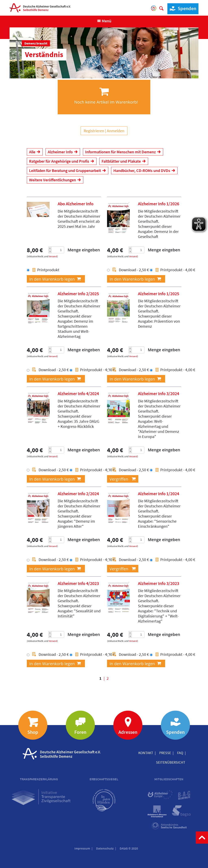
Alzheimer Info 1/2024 (159, 494)
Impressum (82, 848)
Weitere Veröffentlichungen (53, 180)
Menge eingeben (84, 250)
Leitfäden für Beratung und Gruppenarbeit (65, 170)
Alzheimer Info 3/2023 (159, 583)
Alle (32, 152)
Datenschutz (105, 848)
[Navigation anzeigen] (104, 21)
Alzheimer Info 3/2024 (159, 393)
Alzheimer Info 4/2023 (78, 583)
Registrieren (94, 131)
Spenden (182, 9)
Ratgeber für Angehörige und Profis (59, 161)
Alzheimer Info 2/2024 (78, 494)
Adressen (128, 732)
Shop (33, 732)
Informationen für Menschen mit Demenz (120, 152)
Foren (80, 732)
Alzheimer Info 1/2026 (159, 204)
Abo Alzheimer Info (76, 204)
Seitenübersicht (171, 762)
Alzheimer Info (60, 152)
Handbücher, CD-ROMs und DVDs (142, 170)
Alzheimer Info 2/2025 (78, 294)
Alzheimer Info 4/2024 (78, 393)
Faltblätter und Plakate (121, 161)
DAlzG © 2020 (129, 848)
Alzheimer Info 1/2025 (159, 294)
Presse (165, 753)
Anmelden (116, 131)
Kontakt (146, 753)
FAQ (180, 753)
